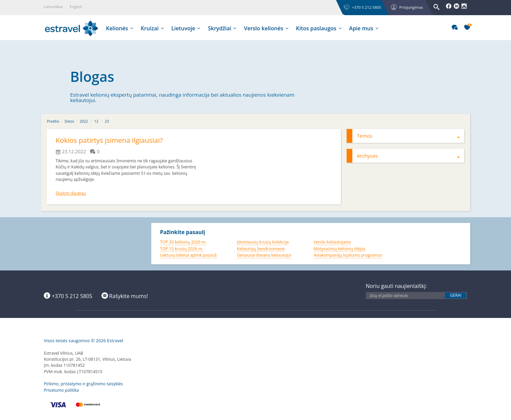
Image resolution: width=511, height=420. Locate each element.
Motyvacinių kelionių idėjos (340, 247)
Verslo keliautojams (332, 241)
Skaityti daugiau (71, 192)
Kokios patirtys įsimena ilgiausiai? (113, 140)
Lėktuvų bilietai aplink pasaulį (188, 254)
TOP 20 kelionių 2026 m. (183, 241)
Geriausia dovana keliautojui (264, 254)
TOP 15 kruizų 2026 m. (182, 247)
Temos (408, 136)
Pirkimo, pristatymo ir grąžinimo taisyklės (83, 383)
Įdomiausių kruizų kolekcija (263, 241)
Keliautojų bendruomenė (261, 247)
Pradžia (53, 121)
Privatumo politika (61, 389)
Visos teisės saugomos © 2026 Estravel (84, 339)
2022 (84, 121)
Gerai (456, 294)
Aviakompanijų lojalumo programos (348, 254)
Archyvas (408, 156)
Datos (70, 121)
